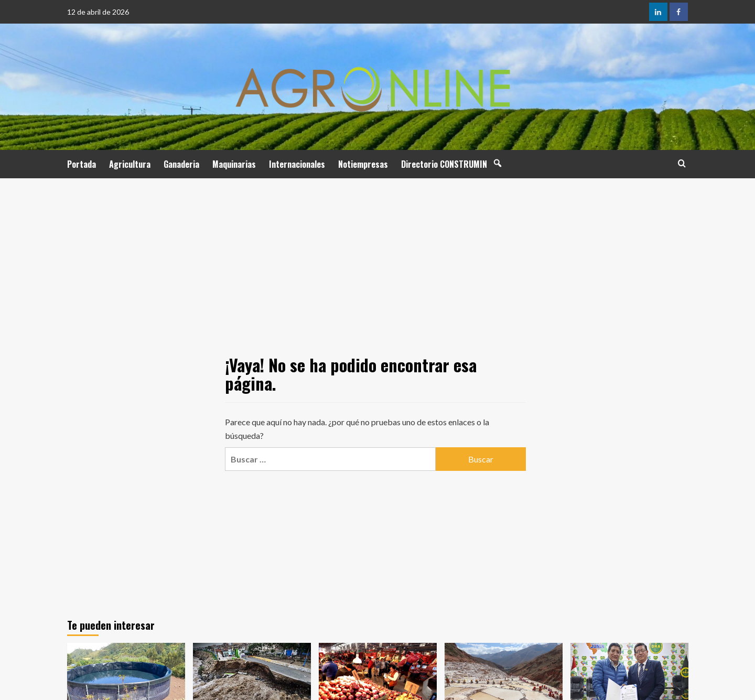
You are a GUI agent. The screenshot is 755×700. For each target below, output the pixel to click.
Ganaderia (181, 164)
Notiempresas (363, 164)
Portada (82, 164)
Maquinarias (234, 164)
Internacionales (297, 164)
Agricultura (130, 164)
